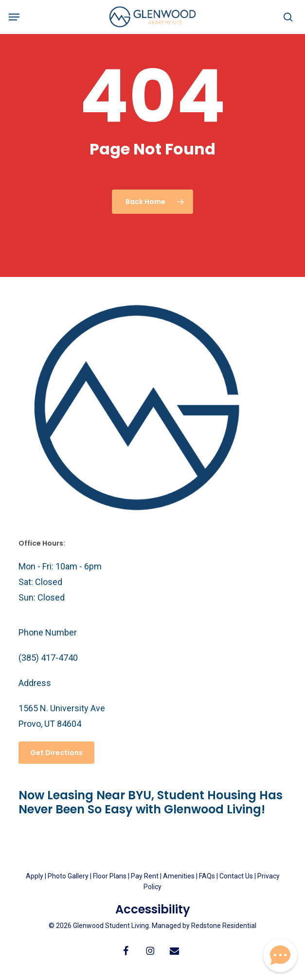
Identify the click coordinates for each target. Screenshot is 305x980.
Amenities (179, 876)
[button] (14, 17)
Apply (35, 876)
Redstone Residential (224, 926)
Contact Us (236, 876)
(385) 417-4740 (48, 658)
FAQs (208, 876)
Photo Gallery (68, 876)
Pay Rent (145, 876)
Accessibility (153, 909)
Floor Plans (110, 876)
